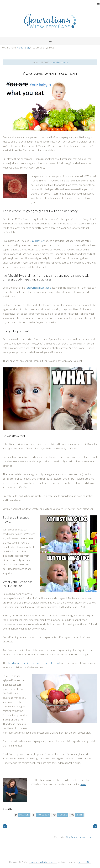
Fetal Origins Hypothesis (38, 288)
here (83, 784)
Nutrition (86, 837)
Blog (68, 837)
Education (76, 837)
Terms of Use (85, 862)
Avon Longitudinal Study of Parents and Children (33, 663)
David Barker (37, 241)
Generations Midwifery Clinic (50, 21)
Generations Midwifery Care (43, 862)
